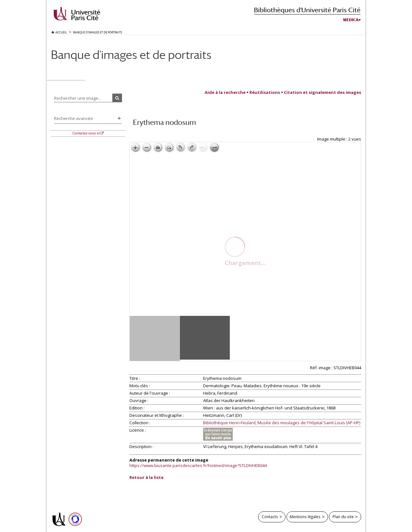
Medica (351, 20)
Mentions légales (305, 517)
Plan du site (343, 517)
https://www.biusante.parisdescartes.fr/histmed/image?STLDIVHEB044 (198, 465)
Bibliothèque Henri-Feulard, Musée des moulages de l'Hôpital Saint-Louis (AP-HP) (282, 423)
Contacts (270, 517)
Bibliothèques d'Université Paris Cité (307, 10)
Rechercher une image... (78, 98)
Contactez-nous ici (86, 133)
